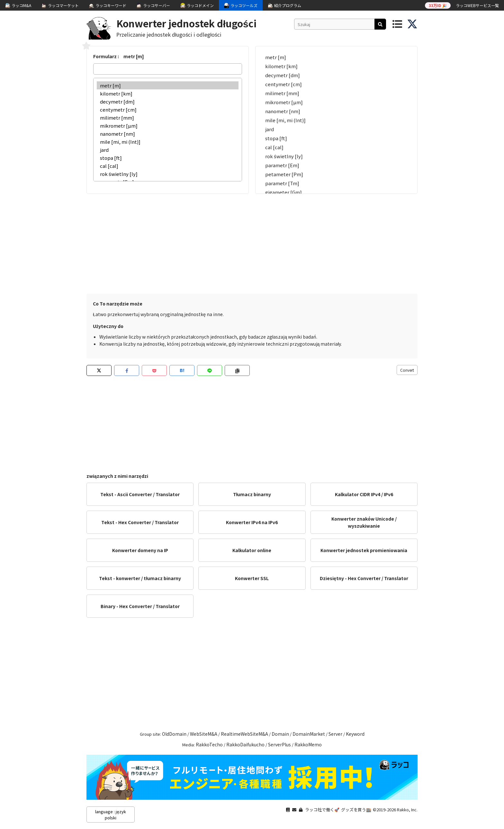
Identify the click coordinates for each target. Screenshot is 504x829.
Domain (280, 734)
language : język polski (110, 815)
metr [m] (168, 85)
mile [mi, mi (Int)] (168, 142)
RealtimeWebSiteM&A (244, 734)
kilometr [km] (168, 93)
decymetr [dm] (168, 101)
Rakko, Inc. (407, 810)
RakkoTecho (209, 744)
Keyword (355, 734)
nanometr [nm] (168, 134)
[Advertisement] (252, 242)
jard (168, 150)
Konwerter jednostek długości (186, 23)
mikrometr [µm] (168, 126)
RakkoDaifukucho (245, 744)
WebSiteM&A (204, 734)
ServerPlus (279, 744)
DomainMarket (309, 734)
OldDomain (174, 734)
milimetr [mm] (168, 118)
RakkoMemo (308, 744)
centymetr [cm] (168, 109)
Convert (407, 370)
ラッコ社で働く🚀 (322, 810)
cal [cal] (168, 166)
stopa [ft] (168, 158)
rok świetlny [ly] (168, 174)
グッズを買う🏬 (356, 810)
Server (335, 734)
